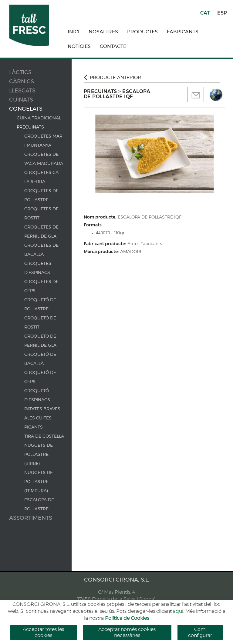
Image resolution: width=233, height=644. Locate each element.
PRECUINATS (30, 127)
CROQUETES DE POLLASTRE (41, 195)
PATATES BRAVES (42, 409)
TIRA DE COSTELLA (44, 436)
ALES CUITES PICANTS (38, 423)
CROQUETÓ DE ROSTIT (40, 323)
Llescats (22, 91)
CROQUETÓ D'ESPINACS (37, 395)
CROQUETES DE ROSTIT (41, 214)
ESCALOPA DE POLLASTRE (39, 505)
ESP (222, 13)
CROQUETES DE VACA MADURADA (44, 159)
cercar (154, 616)
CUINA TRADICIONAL (39, 118)
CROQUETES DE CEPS (41, 286)
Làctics (20, 73)
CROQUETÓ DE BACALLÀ (40, 359)
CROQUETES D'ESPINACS (38, 268)
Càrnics (22, 82)
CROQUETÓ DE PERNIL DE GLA (40, 341)
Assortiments (31, 518)
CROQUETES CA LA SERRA (41, 177)
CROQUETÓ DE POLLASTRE (40, 305)
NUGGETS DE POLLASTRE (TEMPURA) (39, 482)
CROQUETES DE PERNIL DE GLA (41, 232)
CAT (205, 13)
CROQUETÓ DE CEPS (40, 377)
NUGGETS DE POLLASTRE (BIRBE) (39, 455)
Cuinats (21, 100)
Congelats (26, 109)
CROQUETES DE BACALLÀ (41, 250)
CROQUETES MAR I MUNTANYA (43, 141)
